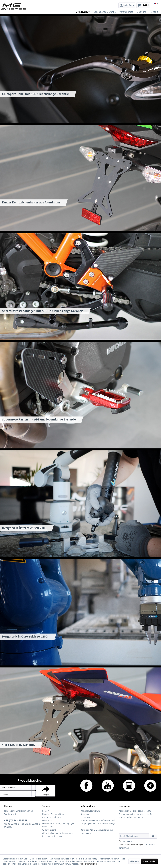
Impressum (86, 833)
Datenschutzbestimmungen (131, 845)
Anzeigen (45, 790)
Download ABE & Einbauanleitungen (97, 830)
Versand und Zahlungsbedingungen (58, 823)
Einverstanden (149, 861)
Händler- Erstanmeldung (53, 814)
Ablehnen (134, 861)
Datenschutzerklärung (90, 811)
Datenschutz (48, 827)
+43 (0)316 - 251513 (16, 820)
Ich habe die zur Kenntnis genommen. (137, 845)
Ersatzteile (47, 820)
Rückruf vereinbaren (51, 817)
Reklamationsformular (52, 836)
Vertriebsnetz (86, 817)
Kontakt (46, 811)
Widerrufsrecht (49, 830)
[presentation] (139, 827)
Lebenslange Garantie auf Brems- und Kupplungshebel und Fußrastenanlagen (98, 822)
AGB (82, 827)
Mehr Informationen (88, 864)
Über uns (85, 814)
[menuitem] (127, 5)
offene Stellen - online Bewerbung (57, 833)
